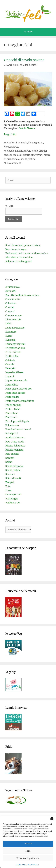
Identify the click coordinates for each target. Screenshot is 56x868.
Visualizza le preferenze (28, 858)
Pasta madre (12, 397)
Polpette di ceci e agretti (18, 262)
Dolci (8, 324)
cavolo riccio (31, 151)
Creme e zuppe (13, 315)
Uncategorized (13, 495)
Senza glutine (36, 143)
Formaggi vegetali (15, 344)
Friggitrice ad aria (15, 348)
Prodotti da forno (15, 438)
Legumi (10, 377)
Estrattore (11, 332)
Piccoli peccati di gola (17, 421)
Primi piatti (12, 434)
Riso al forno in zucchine (19, 258)
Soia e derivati (13, 478)
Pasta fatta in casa (15, 393)
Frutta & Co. (12, 356)
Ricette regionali (14, 450)
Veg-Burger (12, 499)
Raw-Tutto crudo (15, 442)
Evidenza (10, 340)
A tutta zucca (13, 287)
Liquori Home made (16, 381)
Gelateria (10, 360)
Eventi (9, 336)
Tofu (8, 486)
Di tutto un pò (13, 320)
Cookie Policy (21, 864)
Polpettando (12, 425)
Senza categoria (14, 466)
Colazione (11, 303)
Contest (10, 307)
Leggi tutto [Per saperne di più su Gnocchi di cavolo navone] (10, 134)
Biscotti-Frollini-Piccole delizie (22, 295)
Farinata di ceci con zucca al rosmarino (27, 253)
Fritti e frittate (13, 352)
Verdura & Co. (11, 147)
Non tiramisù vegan (16, 249)
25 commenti (14, 163)
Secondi (10, 458)
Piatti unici (11, 417)
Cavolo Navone (27, 128)
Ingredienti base (14, 372)
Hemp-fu (10, 368)
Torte (8, 491)
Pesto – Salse (13, 409)
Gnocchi (23, 143)
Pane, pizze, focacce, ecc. (19, 389)
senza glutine (28, 159)
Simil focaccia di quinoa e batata (23, 245)
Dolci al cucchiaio (15, 328)
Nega (28, 851)
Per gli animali (13, 405)
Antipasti (10, 291)
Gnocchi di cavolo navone (24, 60)
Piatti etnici (12, 413)
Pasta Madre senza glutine (20, 401)
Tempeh (10, 482)
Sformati (10, 474)
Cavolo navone (15, 151)
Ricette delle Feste (15, 446)
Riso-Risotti (12, 454)
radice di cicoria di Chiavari (28, 155)
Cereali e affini (13, 299)
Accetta (28, 844)
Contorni (12, 143)
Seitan (9, 462)
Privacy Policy (33, 864)
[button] (52, 819)
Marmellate (12, 385)
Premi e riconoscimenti (18, 429)
